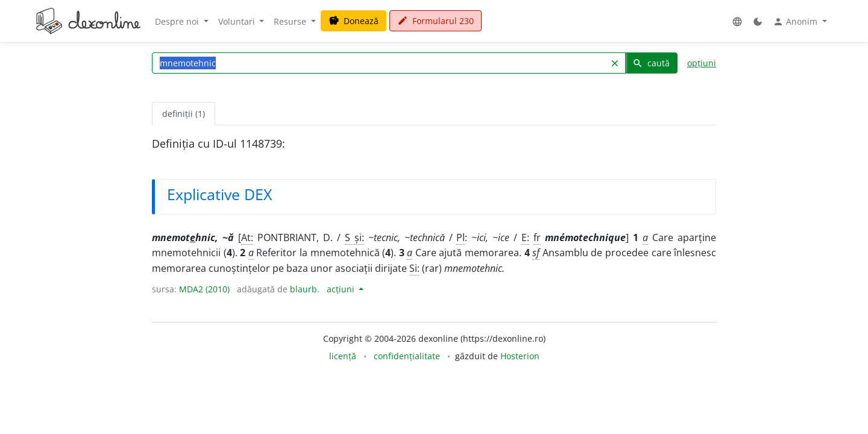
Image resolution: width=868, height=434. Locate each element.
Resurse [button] (291, 21)
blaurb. (305, 289)
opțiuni (702, 63)
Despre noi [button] (178, 21)
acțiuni (342, 289)
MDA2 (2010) (204, 289)
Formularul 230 (436, 21)
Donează (354, 21)
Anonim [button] (796, 22)
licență (343, 356)
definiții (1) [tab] (184, 114)
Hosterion (520, 356)
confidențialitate (407, 356)
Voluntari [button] (238, 21)
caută (651, 63)
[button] (737, 21)
